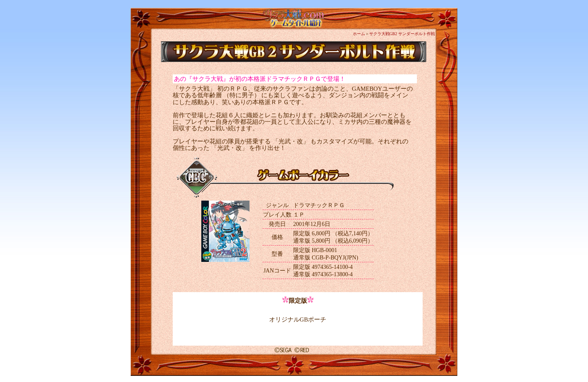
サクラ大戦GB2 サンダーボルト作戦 (402, 34)
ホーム (359, 34)
